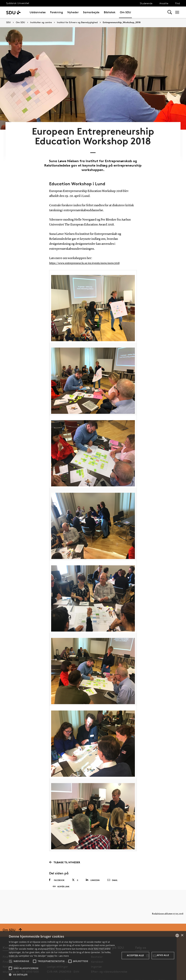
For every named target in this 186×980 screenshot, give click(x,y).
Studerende (146, 3)
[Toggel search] (170, 12)
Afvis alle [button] (163, 955)
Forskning (57, 12)
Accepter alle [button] (135, 955)
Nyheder (73, 12)
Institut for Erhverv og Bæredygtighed (77, 22)
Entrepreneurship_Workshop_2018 (122, 22)
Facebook (57, 866)
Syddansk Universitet (18, 3)
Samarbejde (91, 12)
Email (112, 866)
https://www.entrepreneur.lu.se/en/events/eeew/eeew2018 (88, 249)
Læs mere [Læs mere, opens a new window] (64, 956)
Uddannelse (38, 12)
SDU (8, 22)
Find (178, 3)
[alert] (93, 956)
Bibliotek (110, 12)
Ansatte (164, 3)
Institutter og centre (41, 22)
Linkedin (93, 866)
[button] (10, 961)
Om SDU (125, 12)
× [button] (182, 935)
